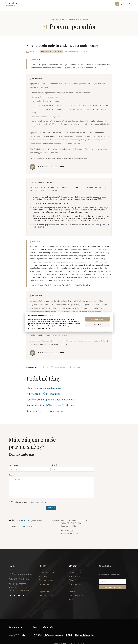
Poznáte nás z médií (44, 629)
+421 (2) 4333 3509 (19, 584)
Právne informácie (76, 597)
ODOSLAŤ (51, 508)
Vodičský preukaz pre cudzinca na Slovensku (51, 399)
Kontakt (72, 593)
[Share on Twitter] (43, 367)
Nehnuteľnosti (44, 586)
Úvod (52, 19)
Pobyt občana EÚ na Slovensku (43, 394)
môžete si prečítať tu (43, 328)
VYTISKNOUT (75, 367)
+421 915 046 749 (117, 4)
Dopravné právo (45, 593)
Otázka (12, 475)
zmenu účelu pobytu (60, 341)
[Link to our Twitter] (15, 596)
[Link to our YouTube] (19, 596)
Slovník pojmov (75, 574)
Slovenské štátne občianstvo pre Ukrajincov (50, 405)
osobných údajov (39, 502)
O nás (71, 590)
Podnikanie (43, 578)
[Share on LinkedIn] (47, 367)
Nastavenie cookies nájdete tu (47, 326)
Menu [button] (129, 4)
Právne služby (74, 578)
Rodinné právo (45, 590)
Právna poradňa (61, 19)
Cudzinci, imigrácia (46, 574)
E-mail (55, 465)
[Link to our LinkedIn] (24, 596)
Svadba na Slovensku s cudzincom (45, 411)
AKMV (11, 4)
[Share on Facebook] (40, 367)
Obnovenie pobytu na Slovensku (44, 388)
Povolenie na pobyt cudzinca (78, 19)
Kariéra (72, 601)
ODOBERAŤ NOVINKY (113, 587)
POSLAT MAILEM (58, 367)
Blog (71, 582)
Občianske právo (45, 597)
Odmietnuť (98, 325)
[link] (122, 4)
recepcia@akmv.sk (25, 526)
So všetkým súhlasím (97, 319)
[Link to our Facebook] (10, 596)
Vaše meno (13, 465)
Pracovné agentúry (46, 582)
